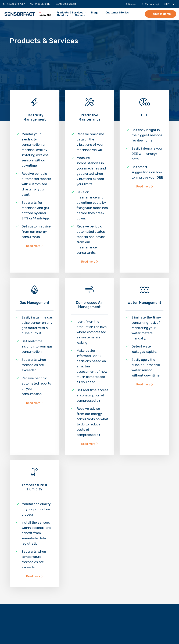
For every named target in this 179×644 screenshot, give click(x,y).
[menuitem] (15, 4)
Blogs (78, 13)
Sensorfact (19, 14)
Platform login (151, 4)
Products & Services (54, 13)
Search (131, 4)
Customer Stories (100, 13)
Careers (45, 15)
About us (124, 13)
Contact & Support (66, 4)
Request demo (161, 14)
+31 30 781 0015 (40, 4)
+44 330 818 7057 (14, 4)
